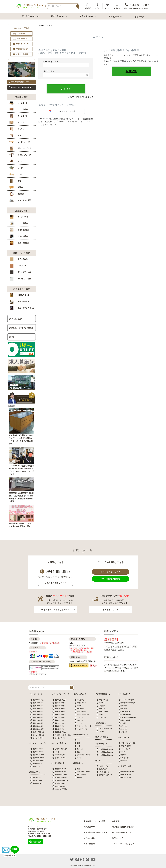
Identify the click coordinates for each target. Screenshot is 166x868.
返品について (118, 838)
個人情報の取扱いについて (123, 833)
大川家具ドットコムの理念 (95, 821)
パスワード (49, 71)
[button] (66, 111)
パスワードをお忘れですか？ (81, 97)
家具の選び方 (89, 827)
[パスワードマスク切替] (87, 75)
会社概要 (116, 821)
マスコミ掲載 (89, 838)
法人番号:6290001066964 (40, 836)
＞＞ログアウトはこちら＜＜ (124, 844)
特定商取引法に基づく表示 (123, 827)
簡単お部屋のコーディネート (95, 833)
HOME (41, 25)
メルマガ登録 (89, 844)
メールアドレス (51, 62)
